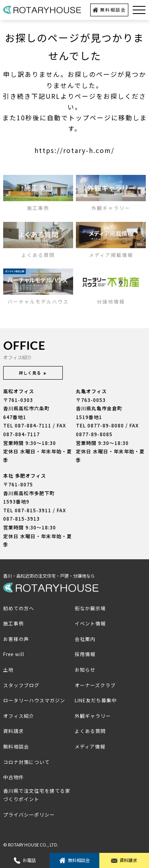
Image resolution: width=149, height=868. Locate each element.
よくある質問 (90, 731)
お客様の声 (16, 639)
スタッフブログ (21, 685)
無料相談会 (109, 10)
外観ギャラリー (93, 716)
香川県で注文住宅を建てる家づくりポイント (37, 795)
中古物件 (14, 777)
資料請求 (124, 860)
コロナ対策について (26, 762)
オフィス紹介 (19, 716)
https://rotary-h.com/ (74, 150)
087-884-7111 (33, 425)
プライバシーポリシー (29, 814)
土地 (8, 669)
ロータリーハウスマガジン (34, 700)
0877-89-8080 (106, 425)
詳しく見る (33, 373)
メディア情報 (90, 746)
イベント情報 (90, 623)
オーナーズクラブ (95, 685)
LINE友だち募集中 (96, 700)
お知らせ (85, 669)
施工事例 (14, 623)
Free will (14, 654)
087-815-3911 (33, 510)
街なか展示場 (90, 608)
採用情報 (85, 654)
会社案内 (85, 639)
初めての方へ (19, 608)
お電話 (25, 860)
